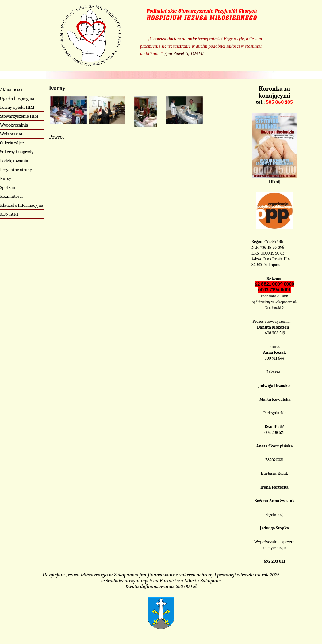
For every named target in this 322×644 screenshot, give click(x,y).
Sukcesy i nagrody (17, 152)
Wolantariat (11, 134)
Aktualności (11, 89)
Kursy (6, 178)
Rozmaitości (11, 196)
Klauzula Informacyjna (22, 205)
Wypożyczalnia (14, 125)
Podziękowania (14, 161)
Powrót (57, 137)
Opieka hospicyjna (17, 98)
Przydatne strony (16, 170)
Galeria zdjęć (12, 143)
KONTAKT (10, 214)
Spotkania (9, 187)
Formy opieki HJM (17, 107)
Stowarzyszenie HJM (19, 116)
